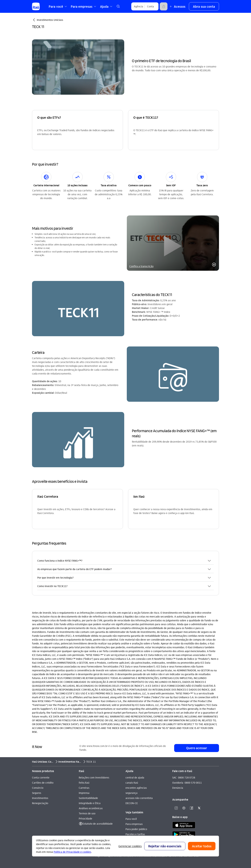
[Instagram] (176, 808)
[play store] (184, 835)
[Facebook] (191, 808)
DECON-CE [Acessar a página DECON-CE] (132, 803)
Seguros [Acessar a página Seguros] (37, 793)
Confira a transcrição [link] (141, 266)
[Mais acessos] (177, 6)
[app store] (184, 826)
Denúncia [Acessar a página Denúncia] (178, 788)
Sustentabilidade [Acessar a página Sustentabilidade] (88, 798)
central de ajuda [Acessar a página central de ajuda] (135, 777)
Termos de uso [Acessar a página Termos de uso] (87, 813)
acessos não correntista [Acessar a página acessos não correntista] (139, 798)
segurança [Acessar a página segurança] (132, 793)
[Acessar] (164, 6)
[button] (204, 6)
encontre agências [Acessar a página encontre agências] (136, 788)
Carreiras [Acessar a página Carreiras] (84, 788)
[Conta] (151, 6)
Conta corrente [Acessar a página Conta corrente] (41, 777)
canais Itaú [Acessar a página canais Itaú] (132, 783)
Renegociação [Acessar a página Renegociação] (40, 803)
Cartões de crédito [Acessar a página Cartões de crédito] (43, 783)
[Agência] (138, 6)
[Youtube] (184, 808)
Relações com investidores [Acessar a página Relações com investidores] (94, 777)
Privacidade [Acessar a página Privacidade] (85, 818)
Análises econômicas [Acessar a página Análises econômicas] (91, 808)
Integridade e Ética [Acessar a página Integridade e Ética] (90, 803)
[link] (118, 6)
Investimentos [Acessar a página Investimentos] (40, 798)
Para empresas (134, 824)
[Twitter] (199, 808)
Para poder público (136, 829)
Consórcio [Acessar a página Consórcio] (38, 788)
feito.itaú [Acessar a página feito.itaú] (84, 783)
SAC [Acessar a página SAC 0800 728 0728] (174, 777)
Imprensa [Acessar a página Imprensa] (84, 793)
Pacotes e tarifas (135, 834)
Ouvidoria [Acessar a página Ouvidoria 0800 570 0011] (178, 783)
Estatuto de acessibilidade (98, 824)
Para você (131, 819)
